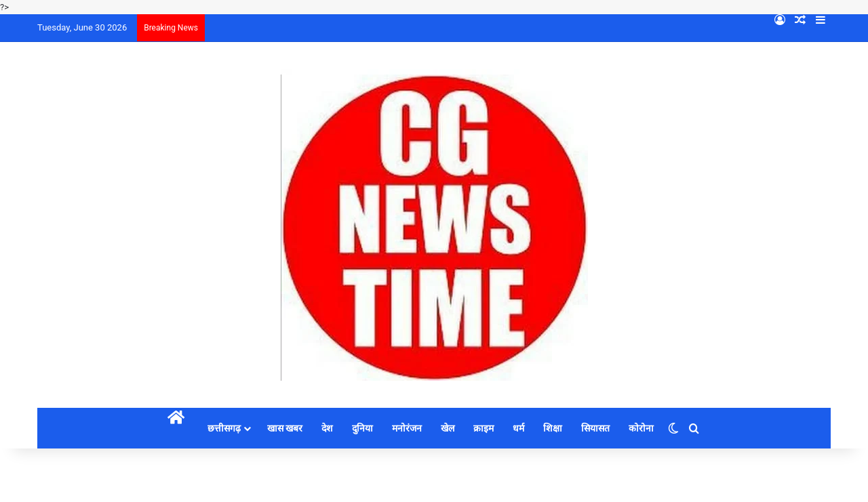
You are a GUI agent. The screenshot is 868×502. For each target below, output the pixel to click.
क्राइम (484, 428)
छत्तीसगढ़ (224, 428)
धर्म (518, 428)
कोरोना (641, 428)
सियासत (595, 428)
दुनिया (362, 428)
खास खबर (285, 428)
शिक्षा (553, 428)
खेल (448, 428)
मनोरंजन (407, 428)
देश (327, 428)
